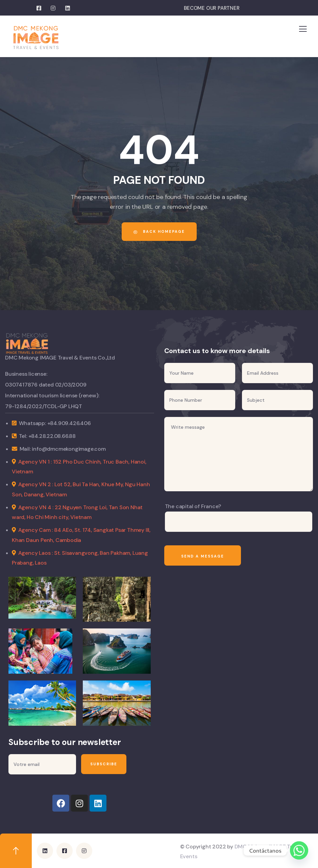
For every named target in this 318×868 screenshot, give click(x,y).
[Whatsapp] (299, 850)
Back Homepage (159, 231)
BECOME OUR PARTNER (212, 8)
